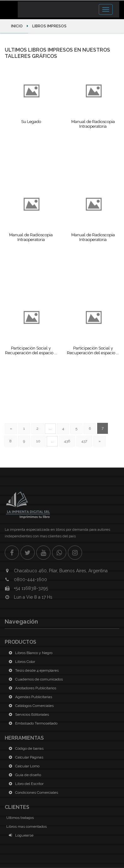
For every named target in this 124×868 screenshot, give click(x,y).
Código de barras (25, 748)
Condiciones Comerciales (32, 792)
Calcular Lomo (23, 766)
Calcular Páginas (25, 757)
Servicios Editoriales (28, 714)
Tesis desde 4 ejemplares (32, 670)
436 (67, 441)
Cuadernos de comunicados (35, 679)
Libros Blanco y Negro (29, 653)
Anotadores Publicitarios (31, 688)
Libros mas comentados (27, 826)
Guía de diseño (24, 775)
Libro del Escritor (25, 784)
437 (84, 441)
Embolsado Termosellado (32, 723)
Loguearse (20, 835)
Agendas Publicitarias (29, 697)
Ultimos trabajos (20, 818)
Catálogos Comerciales (30, 706)
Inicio (17, 26)
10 (38, 441)
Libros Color (21, 662)
